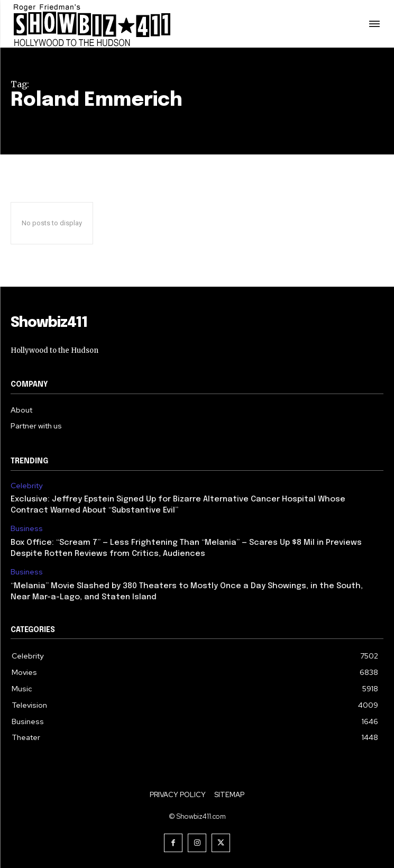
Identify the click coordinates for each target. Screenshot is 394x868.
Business (27, 529)
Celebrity (26, 486)
